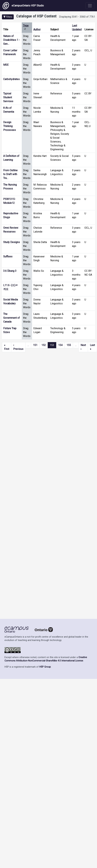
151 (35, 345)
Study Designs (12, 242)
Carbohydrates (11, 79)
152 (44, 345)
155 (69, 345)
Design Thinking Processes (10, 126)
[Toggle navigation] (90, 6)
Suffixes (8, 256)
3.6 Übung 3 (10, 271)
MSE (6, 65)
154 (60, 345)
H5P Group (45, 667)
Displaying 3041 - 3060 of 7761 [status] (77, 17)
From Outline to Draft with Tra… (10, 174)
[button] (8, 17)
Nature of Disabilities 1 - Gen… (12, 40)
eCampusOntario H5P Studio (23, 6)
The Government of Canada (12, 318)
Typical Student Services (8, 97)
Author (37, 29)
